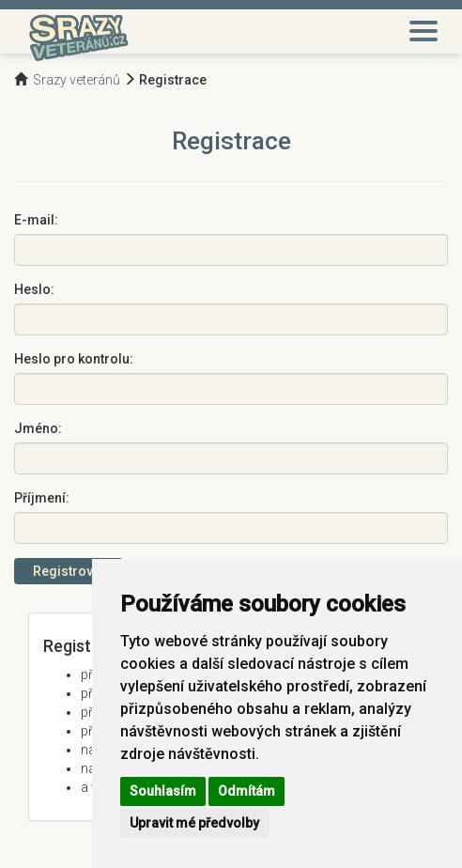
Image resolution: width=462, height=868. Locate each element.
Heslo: (34, 289)
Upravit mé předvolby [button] (194, 823)
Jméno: (38, 428)
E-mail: (36, 220)
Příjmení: (42, 498)
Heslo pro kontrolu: (74, 359)
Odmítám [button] (246, 791)
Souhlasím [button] (163, 791)
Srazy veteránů (77, 80)
